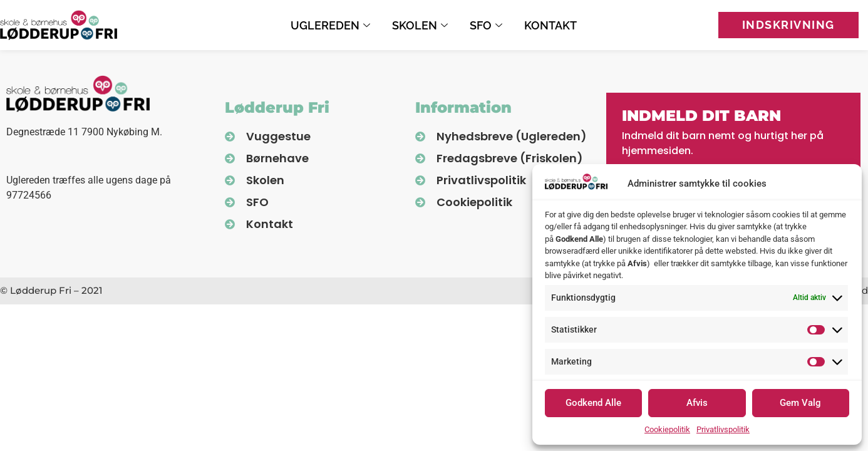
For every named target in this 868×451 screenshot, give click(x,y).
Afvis (697, 403)
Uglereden (332, 25)
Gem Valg (800, 403)
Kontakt (550, 25)
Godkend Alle (593, 403)
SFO (488, 25)
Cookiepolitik (667, 429)
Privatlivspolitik (723, 429)
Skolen (421, 25)
